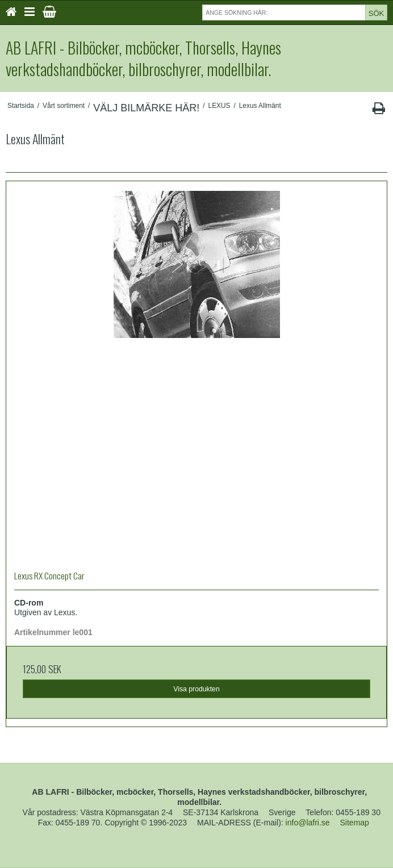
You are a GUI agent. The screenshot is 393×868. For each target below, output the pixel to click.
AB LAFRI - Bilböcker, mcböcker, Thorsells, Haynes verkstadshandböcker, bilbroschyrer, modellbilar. (143, 59)
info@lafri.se (308, 823)
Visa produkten (196, 689)
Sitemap (355, 823)
